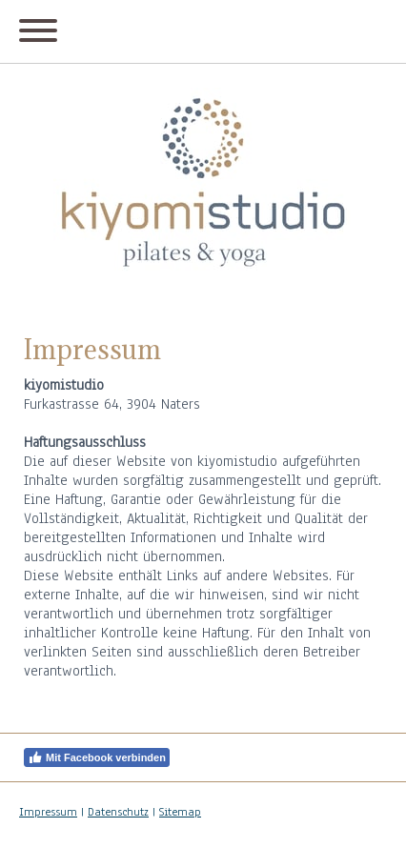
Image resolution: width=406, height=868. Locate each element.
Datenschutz (118, 812)
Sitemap (180, 812)
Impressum (48, 812)
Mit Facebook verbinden (97, 757)
